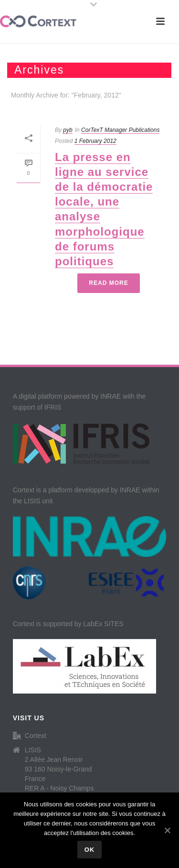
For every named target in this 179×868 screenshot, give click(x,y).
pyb (68, 130)
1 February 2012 (95, 141)
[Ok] (167, 830)
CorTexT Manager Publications (120, 130)
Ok (90, 850)
